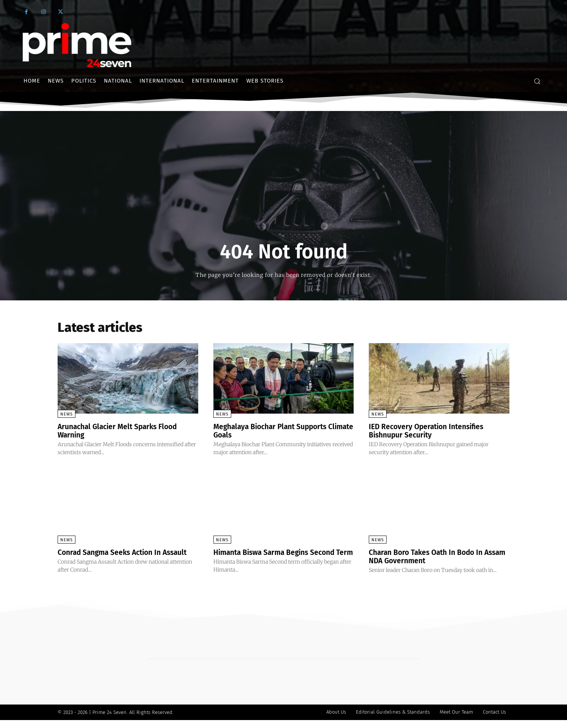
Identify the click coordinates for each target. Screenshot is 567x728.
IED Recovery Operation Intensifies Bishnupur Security (429, 431)
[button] (537, 81)
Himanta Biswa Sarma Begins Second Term (278, 556)
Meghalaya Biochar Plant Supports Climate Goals (274, 431)
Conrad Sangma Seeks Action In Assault (126, 552)
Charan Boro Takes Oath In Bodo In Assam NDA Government (429, 556)
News (67, 414)
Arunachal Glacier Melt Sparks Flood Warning (121, 431)
